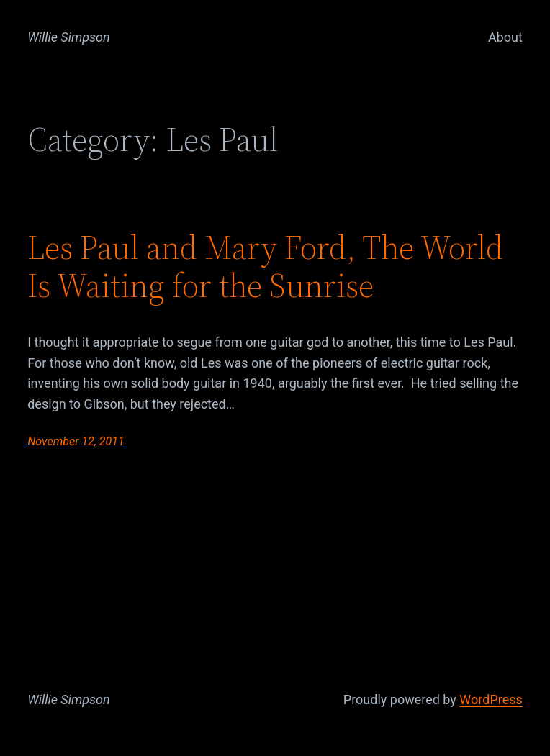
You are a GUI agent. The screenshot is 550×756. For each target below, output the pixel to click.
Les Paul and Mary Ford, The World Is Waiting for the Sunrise (265, 267)
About (505, 37)
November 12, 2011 (76, 441)
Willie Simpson (69, 37)
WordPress (491, 700)
